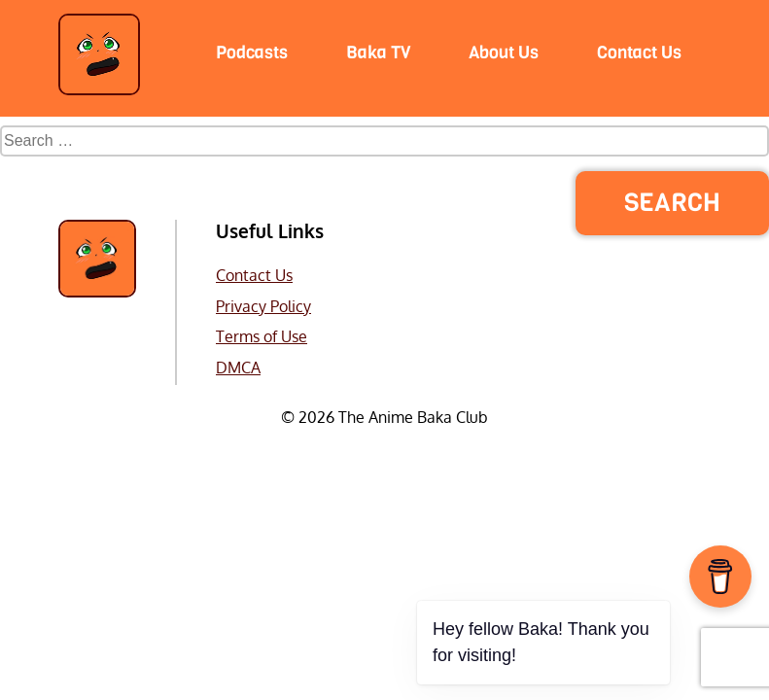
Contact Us (254, 275)
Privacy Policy (263, 306)
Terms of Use (262, 336)
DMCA (238, 367)
